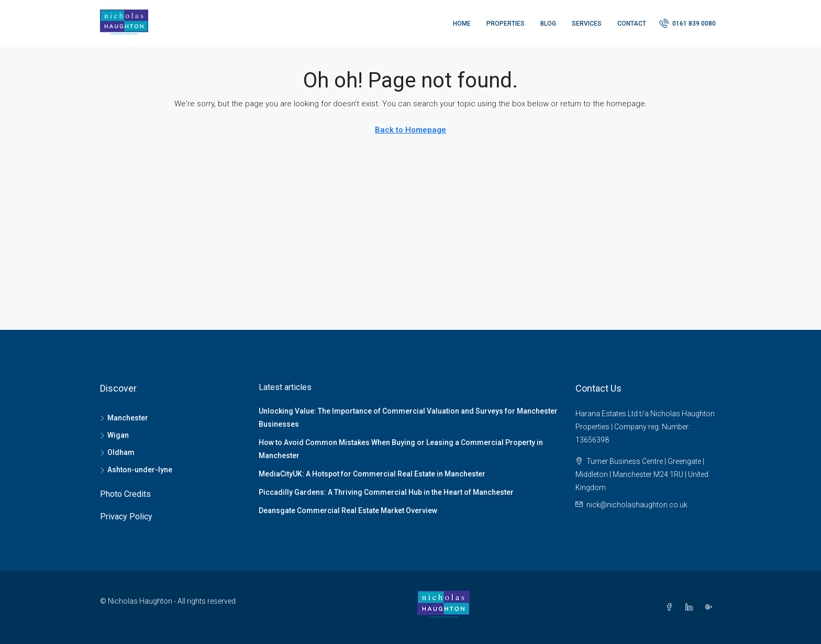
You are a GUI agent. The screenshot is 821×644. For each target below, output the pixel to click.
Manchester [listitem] (124, 418)
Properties (506, 24)
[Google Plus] (711, 607)
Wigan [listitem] (114, 435)
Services (587, 24)
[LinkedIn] (691, 607)
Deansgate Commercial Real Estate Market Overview (348, 510)
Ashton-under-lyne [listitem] (136, 470)
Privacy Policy (126, 517)
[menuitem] (687, 24)
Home (462, 24)
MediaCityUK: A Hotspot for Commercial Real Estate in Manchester (372, 474)
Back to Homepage (410, 130)
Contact (632, 24)
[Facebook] (671, 607)
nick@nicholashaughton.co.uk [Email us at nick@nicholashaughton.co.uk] (637, 505)
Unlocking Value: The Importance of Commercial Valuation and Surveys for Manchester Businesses (408, 418)
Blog (548, 24)
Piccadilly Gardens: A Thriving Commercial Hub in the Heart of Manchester (386, 492)
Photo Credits (125, 494)
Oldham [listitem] (117, 452)
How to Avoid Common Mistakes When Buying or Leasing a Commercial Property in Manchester (401, 449)
